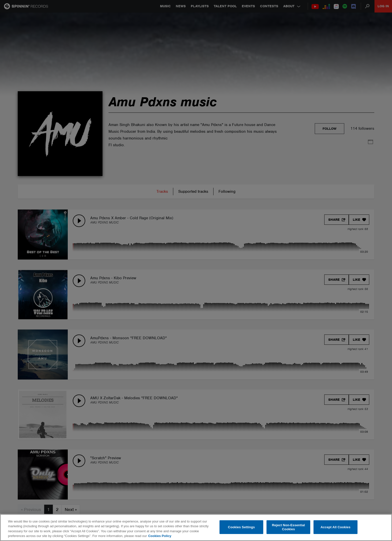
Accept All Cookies (335, 527)
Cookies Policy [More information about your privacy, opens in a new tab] (160, 536)
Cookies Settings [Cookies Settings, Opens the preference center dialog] (241, 527)
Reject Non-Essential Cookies (288, 527)
